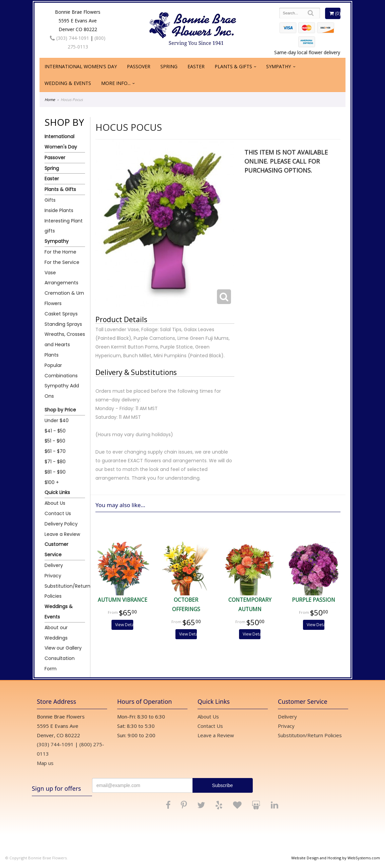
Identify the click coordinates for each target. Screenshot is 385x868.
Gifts (50, 200)
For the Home (60, 252)
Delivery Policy (61, 524)
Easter (196, 66)
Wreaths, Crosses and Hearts (65, 339)
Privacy (53, 576)
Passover (139, 66)
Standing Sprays (63, 324)
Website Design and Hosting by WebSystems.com (336, 858)
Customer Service (56, 549)
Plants (52, 355)
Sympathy (279, 66)
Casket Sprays (61, 314)
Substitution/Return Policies (65, 591)
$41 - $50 (55, 431)
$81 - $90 (55, 472)
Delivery (54, 565)
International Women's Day (81, 66)
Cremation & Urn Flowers (64, 298)
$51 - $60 (55, 441)
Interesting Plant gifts (64, 226)
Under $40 (57, 420)
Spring (169, 66)
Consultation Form (60, 663)
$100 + (52, 482)
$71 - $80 (55, 462)
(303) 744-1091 (69, 38)
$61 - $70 (55, 451)
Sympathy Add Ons (62, 391)
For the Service (62, 262)
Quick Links (57, 492)
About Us (55, 503)
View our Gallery (63, 648)
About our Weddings (56, 633)
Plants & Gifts (233, 66)
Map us (45, 763)
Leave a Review (62, 534)
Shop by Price (60, 410)
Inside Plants (59, 210)
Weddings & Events (59, 612)
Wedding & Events (68, 83)
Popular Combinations (61, 370)
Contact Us (58, 513)
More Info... (116, 83)
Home (50, 100)
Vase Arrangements (61, 278)
